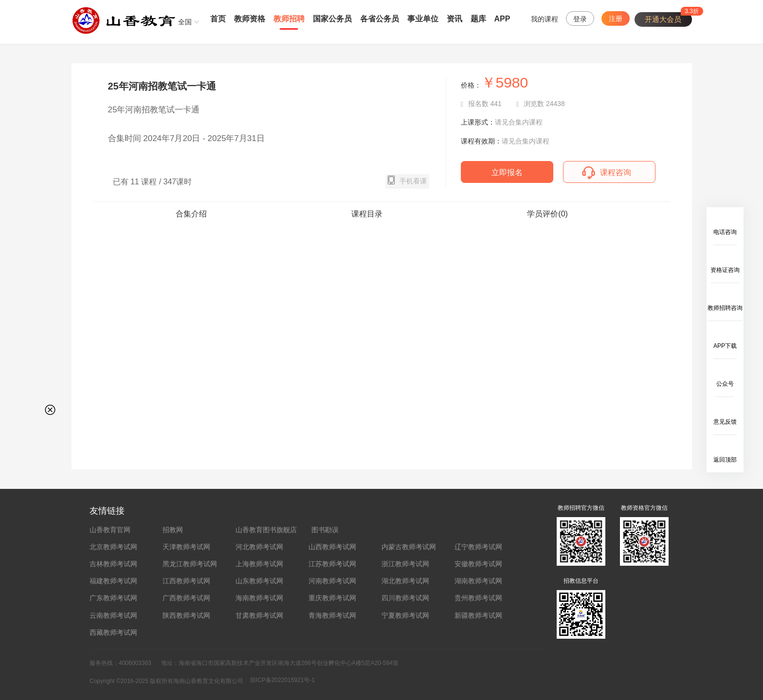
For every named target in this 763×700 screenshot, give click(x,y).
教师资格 (250, 19)
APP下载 (725, 346)
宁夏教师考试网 (405, 615)
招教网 (173, 530)
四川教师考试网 (405, 598)
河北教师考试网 (259, 547)
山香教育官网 (110, 530)
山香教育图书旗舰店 (266, 530)
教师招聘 (289, 19)
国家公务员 (332, 19)
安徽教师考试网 (478, 564)
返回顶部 (725, 460)
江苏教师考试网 (332, 564)
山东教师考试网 (259, 581)
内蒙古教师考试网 (409, 547)
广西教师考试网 (186, 598)
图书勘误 (325, 530)
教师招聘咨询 (725, 308)
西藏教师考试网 (113, 632)
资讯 (454, 19)
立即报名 (507, 172)
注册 (616, 18)
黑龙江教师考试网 (190, 564)
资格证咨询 (725, 270)
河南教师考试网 (332, 581)
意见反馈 (725, 422)
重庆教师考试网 (332, 598)
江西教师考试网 (186, 581)
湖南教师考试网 (478, 581)
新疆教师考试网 (478, 615)
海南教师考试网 (259, 598)
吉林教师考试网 (113, 564)
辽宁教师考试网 (478, 547)
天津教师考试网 (186, 547)
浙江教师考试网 (405, 564)
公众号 (725, 384)
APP (502, 19)
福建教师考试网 (113, 581)
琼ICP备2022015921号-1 (282, 680)
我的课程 (545, 19)
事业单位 (423, 19)
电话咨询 (725, 232)
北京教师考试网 (113, 547)
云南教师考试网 (113, 615)
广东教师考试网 (113, 598)
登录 (580, 19)
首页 (218, 19)
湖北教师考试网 (405, 581)
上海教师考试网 (259, 564)
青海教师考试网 (332, 615)
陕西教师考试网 (186, 615)
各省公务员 (380, 19)
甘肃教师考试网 (259, 615)
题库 (478, 19)
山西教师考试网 (332, 547)
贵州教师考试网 (478, 598)
